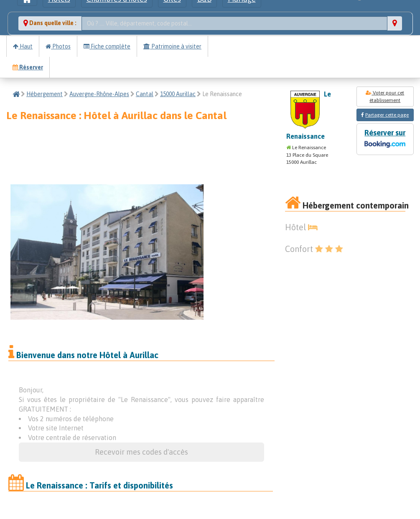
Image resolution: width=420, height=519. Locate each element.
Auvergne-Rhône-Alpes (99, 94)
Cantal (145, 94)
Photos (58, 46)
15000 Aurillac (178, 94)
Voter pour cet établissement (385, 97)
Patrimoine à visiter (172, 46)
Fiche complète (107, 46)
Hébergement (45, 94)
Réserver (28, 67)
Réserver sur (385, 139)
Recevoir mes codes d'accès (141, 452)
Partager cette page (387, 115)
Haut (23, 46)
